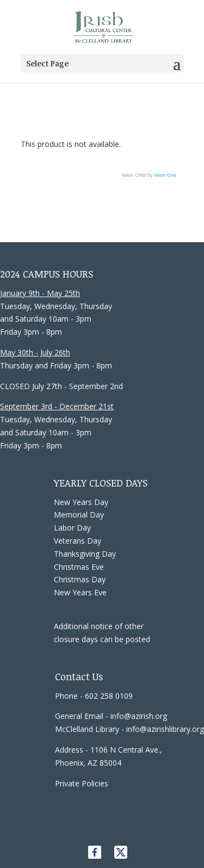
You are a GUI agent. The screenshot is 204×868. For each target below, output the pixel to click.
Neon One (165, 175)
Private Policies (82, 783)
